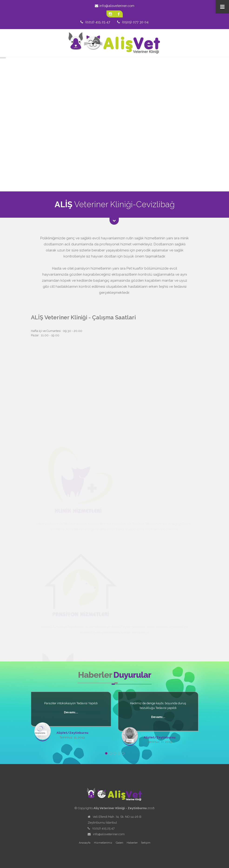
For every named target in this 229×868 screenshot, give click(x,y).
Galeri (119, 843)
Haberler (132, 843)
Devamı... (71, 712)
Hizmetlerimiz (103, 843)
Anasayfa (85, 843)
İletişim (146, 843)
